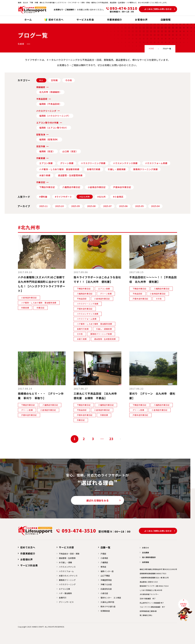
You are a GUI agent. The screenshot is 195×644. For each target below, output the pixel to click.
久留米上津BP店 (107, 602)
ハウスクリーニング (67, 584)
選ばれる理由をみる (97, 500)
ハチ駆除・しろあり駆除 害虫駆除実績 (59, 169)
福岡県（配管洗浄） (49, 139)
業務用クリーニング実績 (145, 169)
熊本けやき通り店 (108, 606)
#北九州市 (85, 197)
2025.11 (44, 206)
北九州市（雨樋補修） (50, 92)
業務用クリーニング (67, 580)
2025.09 (75, 206)
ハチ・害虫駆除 (65, 593)
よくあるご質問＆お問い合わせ (158, 9)
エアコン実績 (46, 163)
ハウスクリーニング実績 (93, 163)
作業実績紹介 (28, 553)
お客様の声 (27, 559)
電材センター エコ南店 (111, 598)
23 (111, 439)
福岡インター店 (107, 571)
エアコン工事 (64, 589)
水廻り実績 (45, 175)
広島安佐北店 (106, 589)
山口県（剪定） (70, 151)
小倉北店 (104, 593)
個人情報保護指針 (149, 557)
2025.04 (155, 206)
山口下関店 (105, 576)
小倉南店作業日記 (97, 187)
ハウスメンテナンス (67, 567)
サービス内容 (66, 547)
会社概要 (146, 553)
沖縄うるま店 (106, 584)
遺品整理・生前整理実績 (70, 175)
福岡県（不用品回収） (50, 104)
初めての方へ (28, 547)
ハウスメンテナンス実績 (125, 163)
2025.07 (107, 206)
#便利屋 (43, 197)
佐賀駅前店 (105, 611)
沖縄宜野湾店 (106, 580)
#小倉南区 (118, 197)
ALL (41, 80)
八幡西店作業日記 (71, 187)
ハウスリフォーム (66, 571)
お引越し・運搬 (65, 562)
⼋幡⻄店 (104, 562)
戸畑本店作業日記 (122, 187)
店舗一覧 (106, 547)
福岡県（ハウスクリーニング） (55, 116)
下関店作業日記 (47, 187)
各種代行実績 (94, 169)
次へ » (121, 439)
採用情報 (146, 562)
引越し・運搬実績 (117, 169)
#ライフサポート (63, 197)
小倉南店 (104, 558)
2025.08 (91, 206)
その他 (69, 80)
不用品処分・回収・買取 (69, 554)
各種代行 (63, 598)
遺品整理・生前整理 (67, 558)
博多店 (103, 567)
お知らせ (146, 548)
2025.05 (139, 206)
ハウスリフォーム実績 (156, 163)
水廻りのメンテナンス (68, 576)
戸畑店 (103, 554)
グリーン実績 (67, 163)
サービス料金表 (29, 565)
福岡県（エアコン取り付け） (54, 128)
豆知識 (54, 80)
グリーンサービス (66, 602)
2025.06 (123, 206)
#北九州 (101, 197)
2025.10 (59, 206)
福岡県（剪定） (47, 151)
